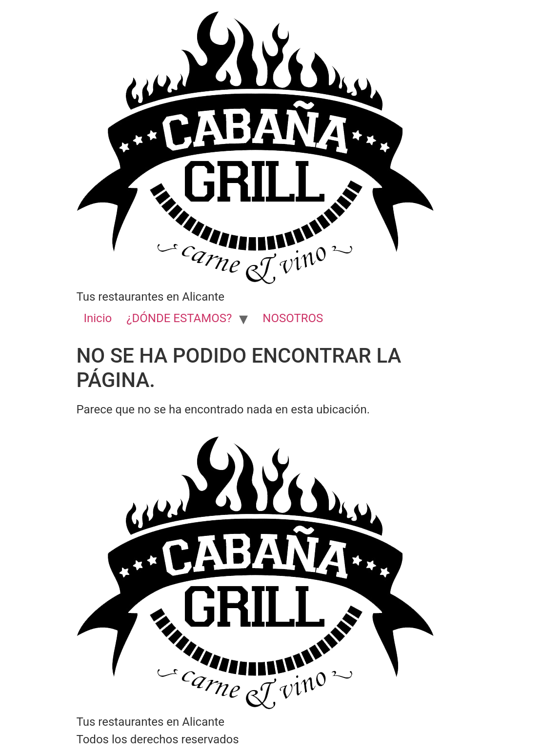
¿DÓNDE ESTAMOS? (179, 318)
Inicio (98, 318)
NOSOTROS (293, 318)
